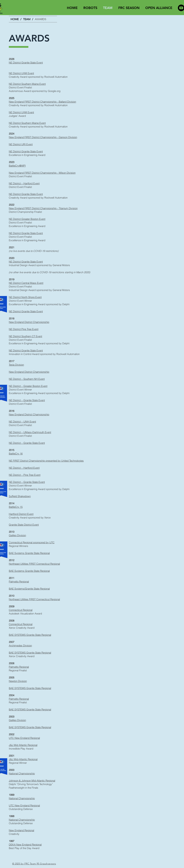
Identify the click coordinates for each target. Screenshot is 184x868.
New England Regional (21, 830)
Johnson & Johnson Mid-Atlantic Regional (32, 781)
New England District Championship (29, 322)
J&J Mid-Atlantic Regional (23, 759)
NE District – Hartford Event (24, 183)
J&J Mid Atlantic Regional (23, 745)
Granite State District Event (24, 525)
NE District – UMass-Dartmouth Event (30, 432)
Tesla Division (16, 365)
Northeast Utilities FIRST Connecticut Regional (34, 564)
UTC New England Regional (24, 738)
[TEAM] (27, 19)
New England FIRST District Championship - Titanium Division (43, 208)
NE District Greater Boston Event (27, 219)
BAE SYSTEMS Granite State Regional (30, 635)
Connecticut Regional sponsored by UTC (32, 542)
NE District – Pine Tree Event (25, 475)
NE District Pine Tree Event (24, 329)
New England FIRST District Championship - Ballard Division (42, 102)
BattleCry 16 (16, 454)
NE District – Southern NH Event (27, 379)
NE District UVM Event (21, 73)
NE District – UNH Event (22, 422)
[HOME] (15, 19)
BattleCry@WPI (17, 166)
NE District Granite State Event (26, 63)
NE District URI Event (21, 144)
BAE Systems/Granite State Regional (29, 589)
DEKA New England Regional (25, 845)
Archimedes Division (20, 645)
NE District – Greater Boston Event (28, 386)
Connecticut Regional (21, 610)
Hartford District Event (21, 514)
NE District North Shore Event (25, 297)
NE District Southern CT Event (25, 336)
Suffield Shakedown (20, 496)
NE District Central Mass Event (26, 283)
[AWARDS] (40, 19)
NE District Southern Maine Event (27, 84)
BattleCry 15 (16, 507)
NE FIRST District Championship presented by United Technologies (46, 461)
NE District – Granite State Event (27, 400)
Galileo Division (17, 535)
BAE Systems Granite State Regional (29, 553)
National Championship (22, 773)
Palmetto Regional (19, 582)
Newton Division (18, 681)
